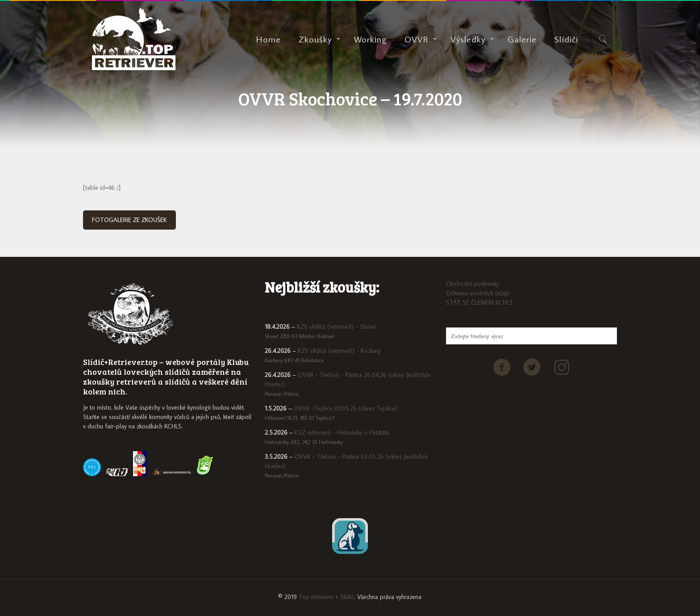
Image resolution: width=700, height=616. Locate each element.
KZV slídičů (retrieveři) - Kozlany (339, 351)
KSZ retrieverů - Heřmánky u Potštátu (342, 432)
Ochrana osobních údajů (478, 293)
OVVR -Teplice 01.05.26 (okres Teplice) (346, 408)
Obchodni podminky (473, 284)
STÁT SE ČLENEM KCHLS (479, 302)
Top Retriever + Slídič (326, 597)
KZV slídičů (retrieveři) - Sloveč (337, 327)
